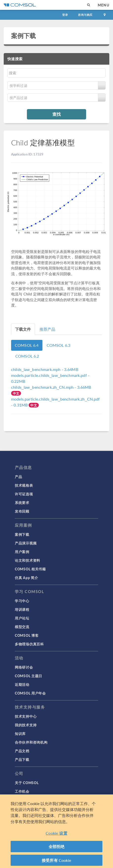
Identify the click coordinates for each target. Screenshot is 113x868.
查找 (56, 114)
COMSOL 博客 (27, 635)
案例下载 (24, 36)
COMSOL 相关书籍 (30, 569)
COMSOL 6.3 (59, 345)
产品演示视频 (26, 543)
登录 (65, 15)
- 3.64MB (45, 369)
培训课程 (22, 609)
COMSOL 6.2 (27, 356)
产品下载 (22, 759)
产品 (18, 477)
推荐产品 (47, 329)
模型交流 (22, 627)
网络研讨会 (24, 667)
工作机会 (22, 791)
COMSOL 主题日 (28, 676)
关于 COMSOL (27, 783)
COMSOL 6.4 (27, 345)
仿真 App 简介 (26, 578)
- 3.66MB (51, 387)
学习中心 (22, 601)
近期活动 (22, 684)
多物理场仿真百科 (29, 644)
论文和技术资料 (28, 560)
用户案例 (22, 552)
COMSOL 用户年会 (30, 693)
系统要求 (22, 502)
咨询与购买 (85, 15)
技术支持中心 (26, 716)
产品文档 (22, 751)
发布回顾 (22, 511)
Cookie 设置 (56, 835)
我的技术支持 (26, 725)
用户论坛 (22, 618)
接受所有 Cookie (56, 862)
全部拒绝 (57, 848)
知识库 (20, 733)
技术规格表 (24, 485)
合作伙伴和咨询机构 (31, 742)
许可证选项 (24, 494)
